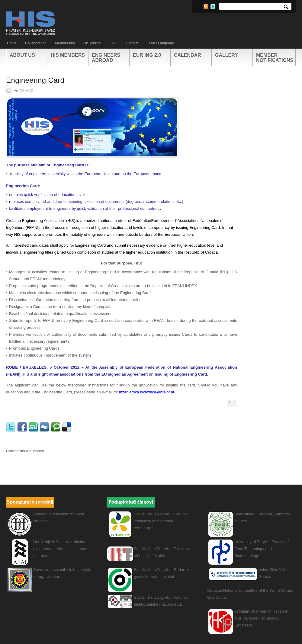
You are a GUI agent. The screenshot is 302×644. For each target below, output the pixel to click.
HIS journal (92, 43)
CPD (113, 43)
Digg (45, 427)
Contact (132, 43)
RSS (206, 7)
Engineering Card (35, 80)
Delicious (67, 427)
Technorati (56, 427)
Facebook (23, 427)
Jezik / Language (161, 43)
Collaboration (36, 43)
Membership (65, 43)
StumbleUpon (34, 427)
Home (12, 43)
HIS (232, 402)
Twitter (213, 7)
